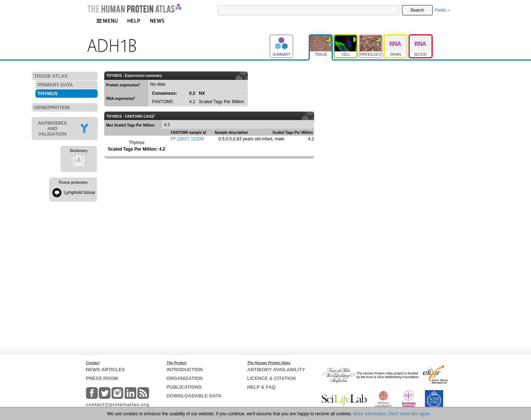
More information (370, 414)
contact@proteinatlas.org (118, 405)
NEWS (157, 21)
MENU (107, 21)
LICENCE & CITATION (271, 378)
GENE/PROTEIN (52, 107)
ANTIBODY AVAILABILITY (276, 370)
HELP (134, 21)
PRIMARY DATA (55, 85)
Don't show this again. (410, 414)
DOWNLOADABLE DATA (194, 396)
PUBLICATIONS (184, 387)
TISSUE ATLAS (51, 76)
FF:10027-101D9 (187, 139)
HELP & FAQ (261, 387)
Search (417, 10)
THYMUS (48, 94)
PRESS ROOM (102, 378)
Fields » (442, 10)
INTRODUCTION (185, 370)
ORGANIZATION (185, 378)
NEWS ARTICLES (106, 370)
